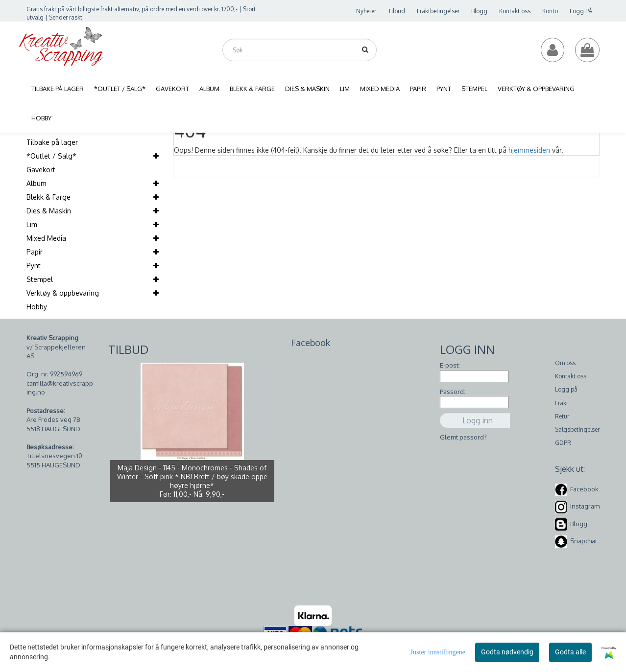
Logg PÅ (581, 11)
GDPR (563, 443)
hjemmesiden (529, 150)
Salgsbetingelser (577, 429)
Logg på (566, 389)
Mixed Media (46, 238)
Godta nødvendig (507, 652)
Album (36, 183)
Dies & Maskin (49, 211)
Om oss (565, 363)
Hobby (37, 307)
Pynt (34, 266)
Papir (35, 252)
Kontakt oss (515, 11)
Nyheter (366, 11)
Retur (562, 416)
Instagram (585, 506)
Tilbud (397, 11)
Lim (32, 224)
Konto (550, 11)
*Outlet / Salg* (51, 156)
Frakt (562, 403)
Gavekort (41, 170)
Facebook (584, 489)
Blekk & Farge (48, 197)
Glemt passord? (463, 437)
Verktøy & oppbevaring (63, 293)
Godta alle (570, 652)
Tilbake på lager (52, 142)
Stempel (40, 279)
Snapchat (584, 541)
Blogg (479, 11)
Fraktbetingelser (438, 11)
